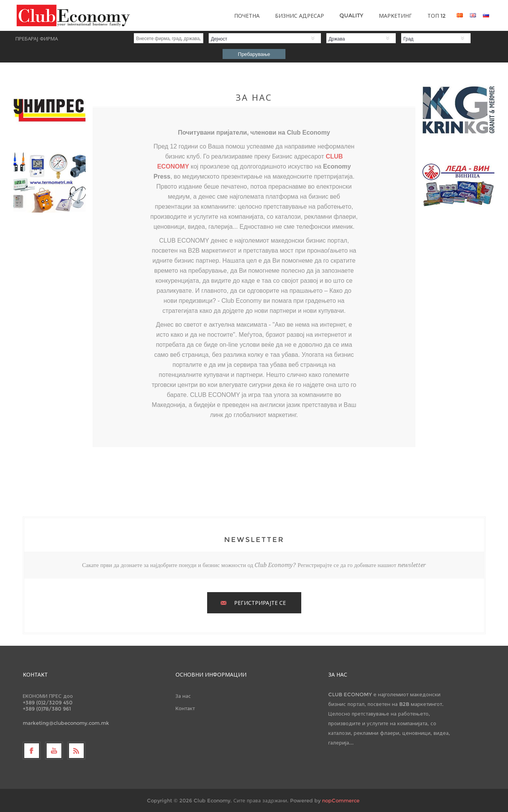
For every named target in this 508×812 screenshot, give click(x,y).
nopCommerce (341, 800)
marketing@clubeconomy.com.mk (66, 723)
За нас (183, 696)
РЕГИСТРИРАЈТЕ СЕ (260, 603)
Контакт (185, 708)
